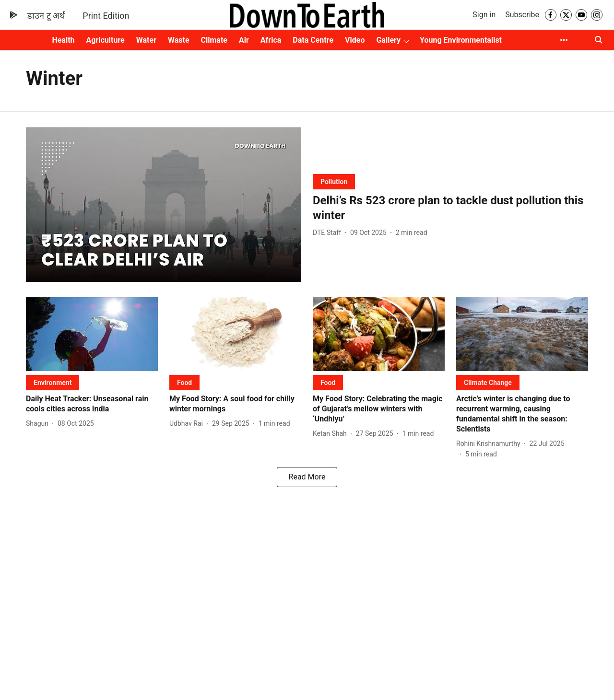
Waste (179, 40)
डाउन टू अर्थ (46, 16)
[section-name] (334, 181)
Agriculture (106, 40)
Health (63, 40)
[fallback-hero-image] (164, 204)
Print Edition (106, 16)
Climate (214, 40)
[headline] (450, 208)
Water (146, 40)
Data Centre (313, 40)
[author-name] (329, 233)
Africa (271, 40)
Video (355, 40)
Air (244, 40)
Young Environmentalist (461, 40)
